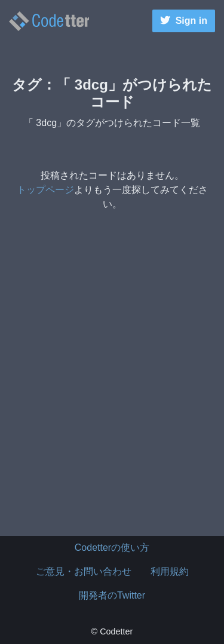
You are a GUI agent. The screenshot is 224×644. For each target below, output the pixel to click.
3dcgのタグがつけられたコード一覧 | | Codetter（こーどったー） (49, 21)
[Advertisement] (112, 391)
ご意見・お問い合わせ (84, 571)
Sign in (184, 21)
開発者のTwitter (112, 595)
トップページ (45, 190)
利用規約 (170, 571)
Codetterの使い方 (112, 548)
